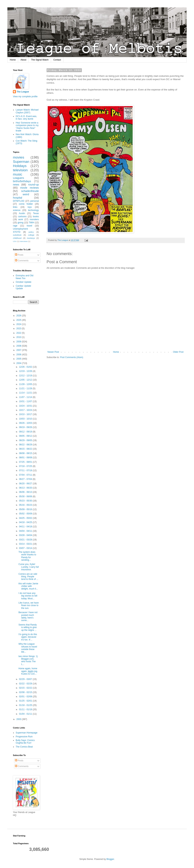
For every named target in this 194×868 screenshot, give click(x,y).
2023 (19, 329)
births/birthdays (22, 181)
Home (13, 60)
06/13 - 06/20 (26, 488)
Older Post (178, 352)
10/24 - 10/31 (26, 406)
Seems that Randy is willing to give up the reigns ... (28, 627)
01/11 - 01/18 (26, 709)
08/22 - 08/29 (26, 445)
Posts (19, 255)
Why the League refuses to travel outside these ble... (28, 648)
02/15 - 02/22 (26, 688)
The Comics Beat (24, 747)
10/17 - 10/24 (26, 410)
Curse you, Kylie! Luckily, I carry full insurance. (29, 567)
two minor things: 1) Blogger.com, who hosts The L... (28, 660)
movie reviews (29, 188)
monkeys (31, 238)
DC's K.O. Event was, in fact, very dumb (26, 118)
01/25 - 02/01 (26, 701)
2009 (19, 342)
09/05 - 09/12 (26, 436)
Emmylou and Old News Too (24, 277)
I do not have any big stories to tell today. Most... (28, 596)
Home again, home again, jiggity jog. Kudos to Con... (28, 671)
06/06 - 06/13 (26, 492)
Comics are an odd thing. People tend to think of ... (28, 577)
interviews (24, 241)
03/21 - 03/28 (26, 540)
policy (31, 232)
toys (30, 207)
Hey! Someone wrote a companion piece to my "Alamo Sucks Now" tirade (27, 127)
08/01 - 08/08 (26, 458)
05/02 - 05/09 (26, 514)
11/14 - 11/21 (26, 393)
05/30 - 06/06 (26, 496)
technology (33, 210)
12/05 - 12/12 (26, 380)
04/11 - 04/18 (26, 527)
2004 (19, 363)
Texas (36, 213)
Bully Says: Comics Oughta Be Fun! (25, 742)
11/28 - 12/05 (26, 384)
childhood (17, 238)
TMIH (31, 223)
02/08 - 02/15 (26, 692)
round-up (33, 185)
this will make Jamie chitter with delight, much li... (28, 586)
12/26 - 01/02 (26, 367)
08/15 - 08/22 (26, 449)
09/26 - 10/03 (26, 423)
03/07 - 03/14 (26, 548)
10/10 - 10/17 (26, 414)
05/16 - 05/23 (26, 505)
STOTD (17, 232)
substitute (17, 235)
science (17, 210)
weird (26, 194)
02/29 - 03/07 (26, 679)
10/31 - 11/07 (26, 401)
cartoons (22, 216)
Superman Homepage (27, 733)
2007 (19, 350)
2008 (19, 346)
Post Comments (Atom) (72, 357)
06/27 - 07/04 (26, 479)
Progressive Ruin (24, 737)
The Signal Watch (40, 60)
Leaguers (18, 178)
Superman (21, 162)
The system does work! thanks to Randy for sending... (27, 556)
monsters (34, 219)
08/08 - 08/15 (26, 453)
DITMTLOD (19, 201)
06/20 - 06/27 (26, 484)
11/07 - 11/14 (26, 397)
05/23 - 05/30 (26, 501)
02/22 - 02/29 (26, 684)
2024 (19, 324)
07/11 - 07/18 (26, 470)
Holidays (20, 166)
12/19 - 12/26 (26, 371)
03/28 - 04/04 (26, 535)
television (20, 170)
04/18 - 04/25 (26, 522)
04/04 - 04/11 (26, 531)
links (15, 207)
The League (23, 92)
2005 (19, 359)
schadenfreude (30, 191)
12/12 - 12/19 (26, 376)
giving (20, 223)
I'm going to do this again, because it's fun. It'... (28, 637)
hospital (18, 198)
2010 (19, 337)
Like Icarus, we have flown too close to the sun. (29, 605)
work (21, 219)
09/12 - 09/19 (26, 432)
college (31, 235)
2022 (19, 333)
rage (15, 226)
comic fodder (26, 204)
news (16, 185)
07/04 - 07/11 (26, 475)
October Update (24, 282)
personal (35, 201)
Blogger (110, 859)
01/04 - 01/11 (26, 714)
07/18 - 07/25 (26, 466)
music (18, 174)
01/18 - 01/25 (26, 705)
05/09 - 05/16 (26, 509)
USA (15, 241)
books (36, 216)
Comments (22, 261)
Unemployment (20, 229)
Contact (57, 60)
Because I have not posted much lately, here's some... (28, 616)
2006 (19, 355)
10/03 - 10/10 (26, 419)
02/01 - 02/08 (26, 697)
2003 (19, 719)
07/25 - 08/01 (26, 462)
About (23, 60)
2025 (19, 320)
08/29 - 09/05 (26, 440)
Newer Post (53, 352)
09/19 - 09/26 (26, 427)
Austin (22, 213)
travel (29, 226)
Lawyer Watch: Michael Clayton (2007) (27, 111)
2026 (19, 316)
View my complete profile (25, 97)
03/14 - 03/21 (26, 544)
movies (19, 157)
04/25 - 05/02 (26, 518)
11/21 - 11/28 (26, 389)
